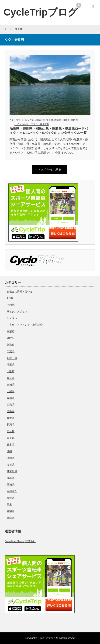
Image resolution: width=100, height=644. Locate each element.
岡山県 (11, 398)
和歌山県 (40, 120)
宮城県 (11, 385)
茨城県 (11, 485)
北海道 (11, 345)
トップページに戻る (50, 169)
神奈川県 (12, 471)
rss (79, 5)
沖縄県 (11, 458)
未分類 (11, 431)
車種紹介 (12, 491)
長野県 (11, 498)
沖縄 (9, 451)
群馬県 (11, 478)
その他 (11, 305)
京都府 (11, 331)
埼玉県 (11, 365)
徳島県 (58, 120)
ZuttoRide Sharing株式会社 (20, 541)
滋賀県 (66, 120)
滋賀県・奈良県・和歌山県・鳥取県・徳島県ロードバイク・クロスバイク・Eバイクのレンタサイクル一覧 (49, 131)
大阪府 (11, 371)
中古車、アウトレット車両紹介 (25, 325)
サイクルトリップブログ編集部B (32, 124)
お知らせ (12, 298)
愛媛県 (11, 418)
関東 (9, 505)
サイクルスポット (17, 311)
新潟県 (11, 424)
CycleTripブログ (41, 12)
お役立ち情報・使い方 (20, 291)
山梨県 (11, 391)
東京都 (11, 438)
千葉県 (11, 351)
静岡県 (11, 511)
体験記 (11, 338)
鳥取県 (74, 120)
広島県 (11, 405)
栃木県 (11, 444)
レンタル (30, 120)
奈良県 (50, 120)
